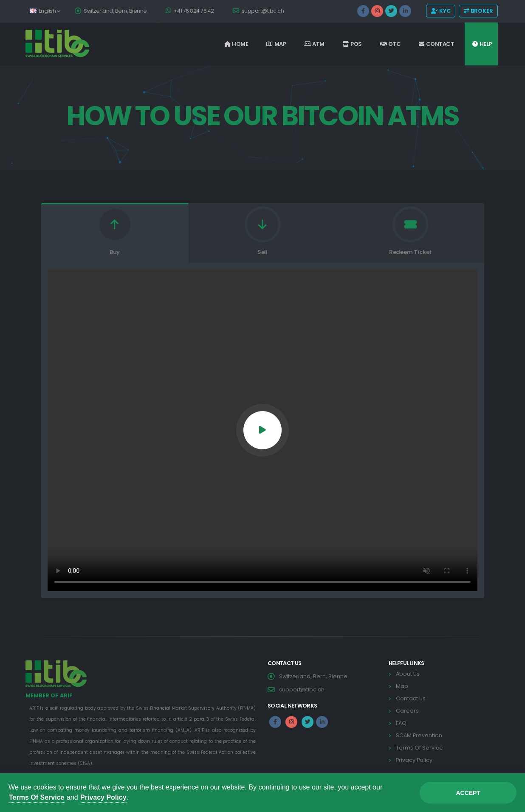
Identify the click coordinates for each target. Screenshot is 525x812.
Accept (468, 793)
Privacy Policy (103, 797)
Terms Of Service (37, 797)
